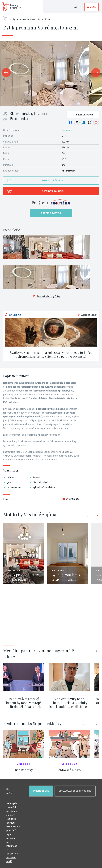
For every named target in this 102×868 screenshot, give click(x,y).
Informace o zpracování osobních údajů (12, 854)
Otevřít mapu (71, 499)
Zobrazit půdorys (53, 181)
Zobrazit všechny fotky (47, 296)
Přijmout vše (41, 791)
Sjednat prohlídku (53, 191)
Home (6, 18)
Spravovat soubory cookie (75, 791)
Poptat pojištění (51, 213)
